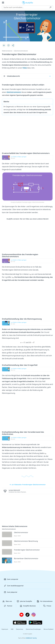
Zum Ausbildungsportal (14, 586)
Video (25, 68)
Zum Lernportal (11, 579)
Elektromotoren (7, 51)
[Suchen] (50, 7)
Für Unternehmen (45, 601)
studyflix (29, 3)
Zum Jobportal (11, 592)
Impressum (5, 629)
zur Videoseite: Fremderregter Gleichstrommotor (27, 485)
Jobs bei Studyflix (24, 601)
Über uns (7, 601)
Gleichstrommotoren (21, 51)
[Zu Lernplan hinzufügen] (4, 45)
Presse (47, 606)
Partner (8, 606)
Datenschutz (20, 629)
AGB (12, 629)
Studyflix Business (28, 606)
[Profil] (52, 3)
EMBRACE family (31, 638)
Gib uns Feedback (48, 629)
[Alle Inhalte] (3, 3)
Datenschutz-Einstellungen (33, 629)
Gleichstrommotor (14, 92)
